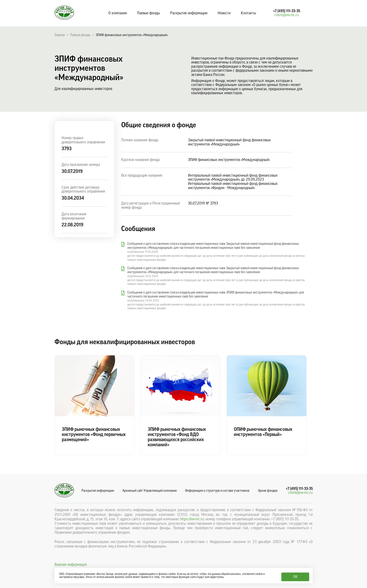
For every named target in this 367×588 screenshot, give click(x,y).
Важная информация (71, 565)
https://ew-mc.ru (192, 519)
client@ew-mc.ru (287, 15)
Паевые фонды (149, 13)
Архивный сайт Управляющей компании (150, 491)
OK (295, 577)
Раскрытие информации (189, 13)
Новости (224, 13)
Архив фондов (268, 491)
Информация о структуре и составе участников (217, 491)
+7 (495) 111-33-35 (287, 11)
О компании (118, 13)
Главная (60, 35)
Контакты (248, 13)
